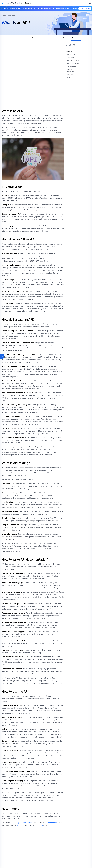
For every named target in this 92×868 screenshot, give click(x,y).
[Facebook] (70, 45)
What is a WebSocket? (62, 38)
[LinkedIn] (74, 45)
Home (4, 15)
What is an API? (76, 38)
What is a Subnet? (30, 38)
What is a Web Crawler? (45, 38)
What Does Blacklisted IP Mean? (12, 38)
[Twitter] (67, 45)
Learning (11, 15)
